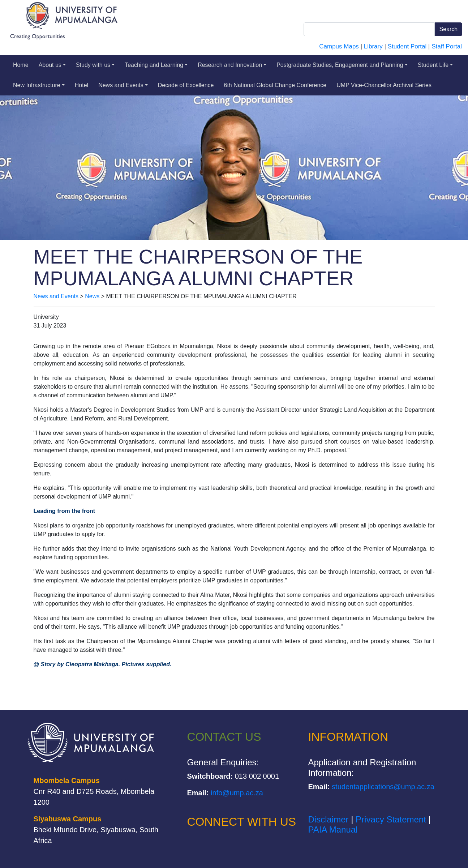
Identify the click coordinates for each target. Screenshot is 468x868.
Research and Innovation (232, 65)
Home (21, 65)
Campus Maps (339, 46)
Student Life (435, 65)
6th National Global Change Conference (275, 85)
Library (373, 46)
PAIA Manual (333, 829)
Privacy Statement (391, 819)
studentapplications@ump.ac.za (383, 787)
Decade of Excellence (186, 85)
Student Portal (407, 46)
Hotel (81, 85)
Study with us (95, 65)
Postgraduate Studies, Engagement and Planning (342, 65)
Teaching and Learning (156, 65)
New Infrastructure (39, 85)
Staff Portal (447, 46)
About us (52, 65)
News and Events (123, 85)
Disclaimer (329, 819)
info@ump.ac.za (237, 793)
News (92, 296)
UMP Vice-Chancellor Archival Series (384, 85)
